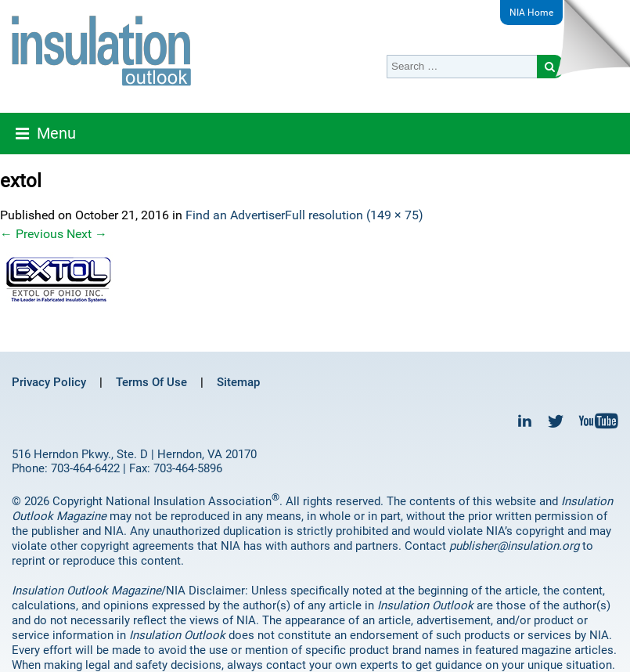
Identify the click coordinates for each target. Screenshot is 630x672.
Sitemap (238, 382)
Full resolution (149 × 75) (354, 215)
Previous (32, 234)
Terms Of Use (151, 382)
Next (87, 234)
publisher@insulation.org (514, 546)
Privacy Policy (49, 382)
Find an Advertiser (235, 215)
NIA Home (531, 13)
